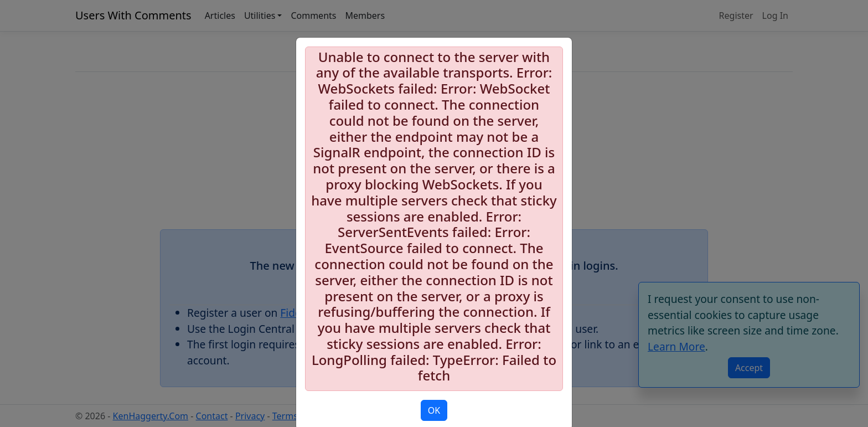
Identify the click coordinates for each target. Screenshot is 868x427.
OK (434, 410)
